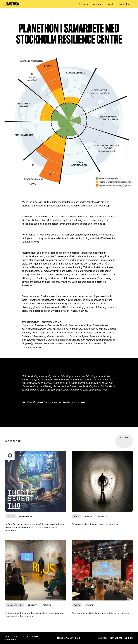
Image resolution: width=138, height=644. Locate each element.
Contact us (124, 4)
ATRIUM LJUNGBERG (15, 605)
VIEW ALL (124, 437)
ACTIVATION (102, 516)
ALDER (76, 516)
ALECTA (77, 605)
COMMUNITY (33, 605)
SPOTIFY (11, 516)
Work (111, 4)
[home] (12, 3)
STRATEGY (88, 516)
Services (83, 4)
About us (98, 4)
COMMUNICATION (26, 516)
